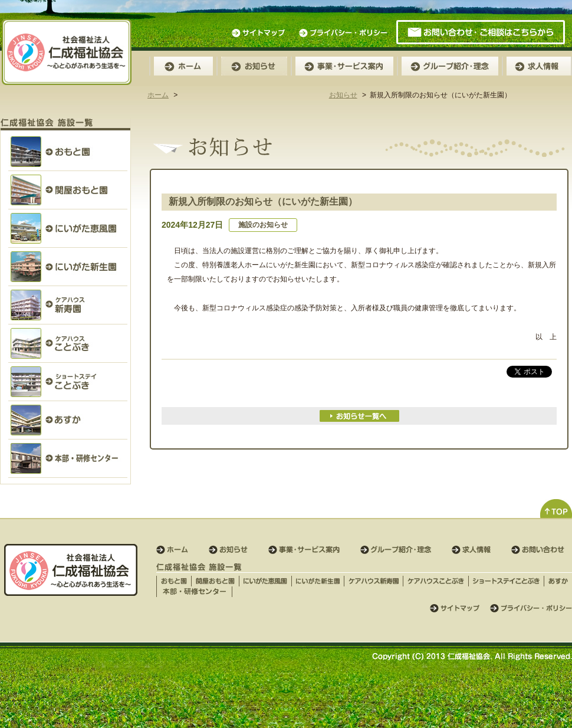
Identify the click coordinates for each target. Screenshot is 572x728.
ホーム (158, 95)
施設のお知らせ (263, 225)
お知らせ (343, 95)
